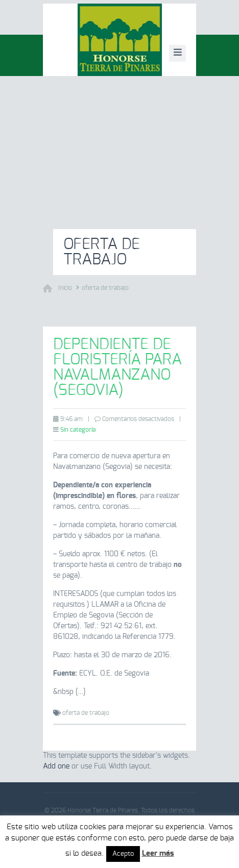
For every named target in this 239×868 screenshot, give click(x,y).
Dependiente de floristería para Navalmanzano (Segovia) (117, 367)
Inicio (65, 288)
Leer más (158, 853)
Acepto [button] (123, 854)
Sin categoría (78, 430)
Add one (56, 766)
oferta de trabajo (105, 288)
